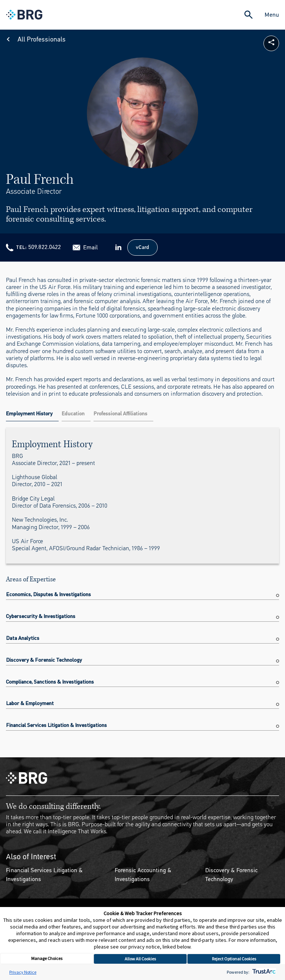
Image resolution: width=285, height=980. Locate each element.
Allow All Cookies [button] (140, 959)
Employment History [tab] (29, 414)
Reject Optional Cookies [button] (234, 959)
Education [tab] (73, 414)
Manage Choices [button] (47, 958)
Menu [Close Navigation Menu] (272, 15)
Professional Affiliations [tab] (120, 414)
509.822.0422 (45, 247)
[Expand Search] (248, 15)
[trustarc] (263, 972)
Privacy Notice (23, 972)
